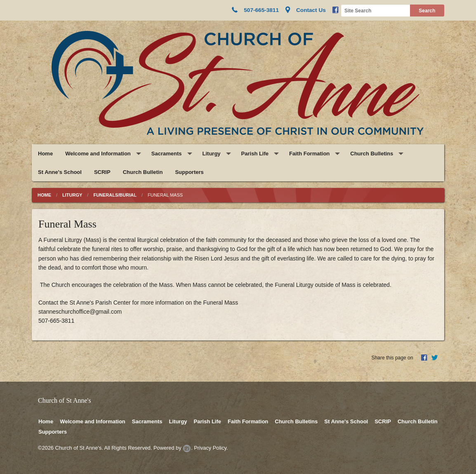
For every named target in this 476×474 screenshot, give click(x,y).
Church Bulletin (143, 172)
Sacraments (167, 154)
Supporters (189, 172)
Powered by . (173, 448)
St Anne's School (60, 172)
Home (45, 154)
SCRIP (102, 172)
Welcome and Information (98, 154)
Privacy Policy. (211, 448)
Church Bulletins (372, 154)
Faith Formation (309, 154)
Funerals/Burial (115, 195)
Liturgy (212, 154)
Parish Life (255, 154)
